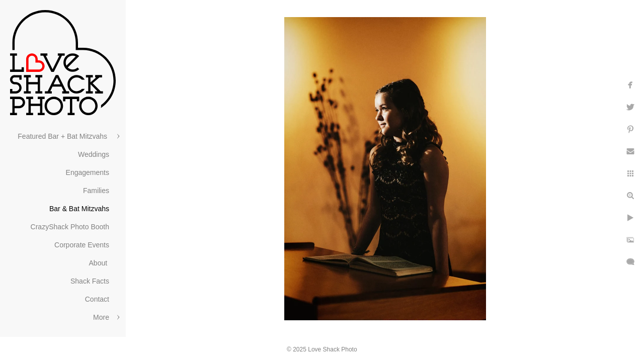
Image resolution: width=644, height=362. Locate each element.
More (101, 317)
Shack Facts (90, 281)
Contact (97, 299)
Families (96, 191)
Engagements (88, 172)
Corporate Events (82, 245)
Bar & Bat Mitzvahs (79, 209)
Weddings (94, 154)
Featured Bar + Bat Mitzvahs (63, 136)
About (99, 263)
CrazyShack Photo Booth (70, 227)
